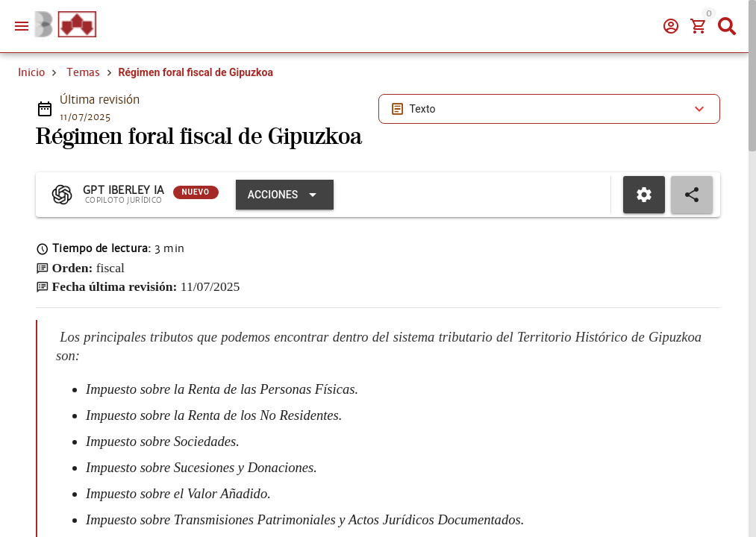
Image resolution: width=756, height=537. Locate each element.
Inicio (31, 72)
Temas (83, 72)
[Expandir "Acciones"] (285, 195)
